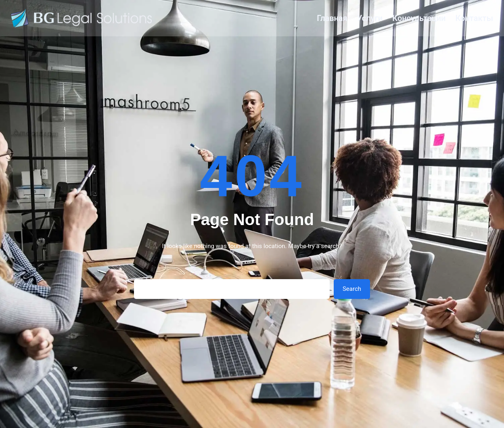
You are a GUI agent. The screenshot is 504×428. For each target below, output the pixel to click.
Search (352, 289)
